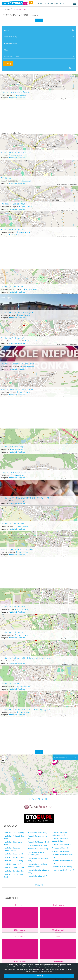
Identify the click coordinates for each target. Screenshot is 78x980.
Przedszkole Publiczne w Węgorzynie (17, 312)
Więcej (39, 959)
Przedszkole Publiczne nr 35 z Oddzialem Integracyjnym (25, 658)
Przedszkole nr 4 (8, 178)
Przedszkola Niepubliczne (18, 369)
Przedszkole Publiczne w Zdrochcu (16, 152)
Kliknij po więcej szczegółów (43, 971)
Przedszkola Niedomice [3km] (14, 843)
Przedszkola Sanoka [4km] (13, 850)
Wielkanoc (20, 926)
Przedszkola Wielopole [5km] (38, 831)
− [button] (3, 761)
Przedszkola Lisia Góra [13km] (63, 859)
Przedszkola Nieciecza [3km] (14, 846)
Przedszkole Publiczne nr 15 (13, 607)
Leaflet (58, 99)
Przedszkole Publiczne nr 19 (13, 204)
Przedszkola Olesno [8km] (61, 837)
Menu (75, 3)
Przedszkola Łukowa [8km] (62, 840)
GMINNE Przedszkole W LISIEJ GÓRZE (17, 549)
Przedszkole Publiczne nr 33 (13, 632)
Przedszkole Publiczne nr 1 (13, 338)
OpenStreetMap (67, 99)
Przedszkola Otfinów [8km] (62, 834)
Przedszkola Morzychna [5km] (39, 834)
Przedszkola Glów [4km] (12, 853)
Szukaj (8, 63)
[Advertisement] (39, 115)
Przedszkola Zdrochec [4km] (14, 857)
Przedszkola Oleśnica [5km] (38, 838)
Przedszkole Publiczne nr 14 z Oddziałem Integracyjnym (25, 709)
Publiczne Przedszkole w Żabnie (15, 92)
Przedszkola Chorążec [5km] (14, 860)
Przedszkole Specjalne (11, 684)
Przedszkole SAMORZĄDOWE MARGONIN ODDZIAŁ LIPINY (26, 498)
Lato (58, 926)
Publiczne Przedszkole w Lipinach (16, 472)
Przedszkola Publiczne (17, 98)
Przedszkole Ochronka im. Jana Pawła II (18, 364)
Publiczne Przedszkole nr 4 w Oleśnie (17, 389)
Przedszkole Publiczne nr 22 (13, 229)
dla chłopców (58, 894)
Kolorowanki (11, 887)
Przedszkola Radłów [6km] (37, 865)
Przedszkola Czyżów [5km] (37, 822)
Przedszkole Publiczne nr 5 (13, 524)
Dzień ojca (20, 894)
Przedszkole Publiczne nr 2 (13, 287)
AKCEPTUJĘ (39, 976)
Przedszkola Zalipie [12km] (62, 856)
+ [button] (3, 758)
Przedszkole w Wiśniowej (12, 447)
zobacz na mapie (21, 95)
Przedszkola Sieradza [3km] (14, 822)
